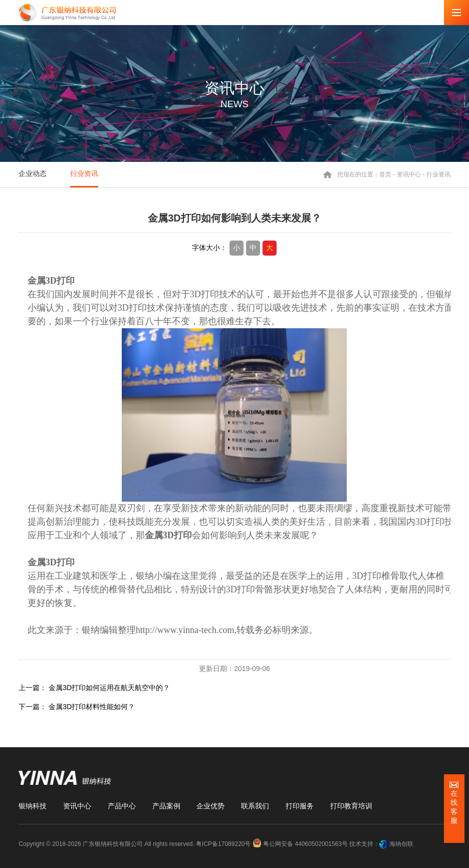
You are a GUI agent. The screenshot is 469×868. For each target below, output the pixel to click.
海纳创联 (401, 844)
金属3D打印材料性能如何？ (92, 707)
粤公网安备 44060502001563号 (301, 844)
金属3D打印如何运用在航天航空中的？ (109, 688)
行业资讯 (84, 173)
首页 (385, 174)
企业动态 (33, 173)
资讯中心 (409, 174)
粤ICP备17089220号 (223, 844)
